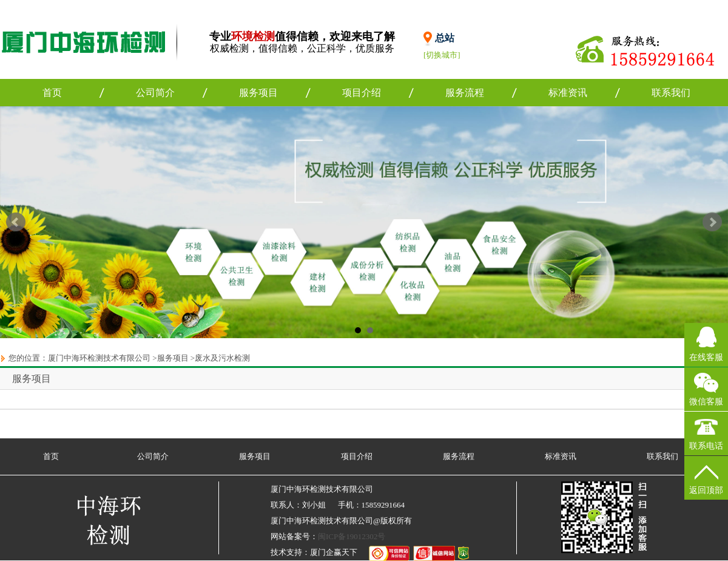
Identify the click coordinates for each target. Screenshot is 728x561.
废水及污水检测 (222, 358)
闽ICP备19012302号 (352, 536)
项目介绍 (362, 93)
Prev (16, 222)
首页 (52, 93)
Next (712, 222)
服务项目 (258, 93)
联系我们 (671, 93)
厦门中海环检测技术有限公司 (99, 358)
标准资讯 (568, 93)
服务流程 (465, 93)
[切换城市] (442, 55)
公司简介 (155, 93)
